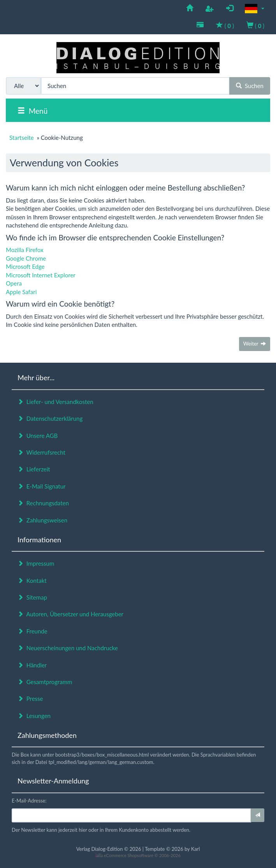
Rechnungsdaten (43, 503)
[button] (255, 9)
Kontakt (32, 580)
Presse (30, 699)
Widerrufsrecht (41, 452)
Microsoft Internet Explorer (41, 275)
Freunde (33, 631)
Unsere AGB (38, 436)
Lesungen (34, 716)
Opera (14, 283)
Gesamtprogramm (45, 682)
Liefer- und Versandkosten (55, 402)
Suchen (250, 86)
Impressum (36, 563)
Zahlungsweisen (42, 520)
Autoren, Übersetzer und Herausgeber (70, 614)
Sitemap (32, 597)
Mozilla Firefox (25, 250)
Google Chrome (26, 258)
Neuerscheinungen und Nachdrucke (68, 648)
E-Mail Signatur (41, 486)
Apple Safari (21, 292)
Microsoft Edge (25, 266)
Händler (32, 665)
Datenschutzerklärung (50, 418)
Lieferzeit (34, 469)
